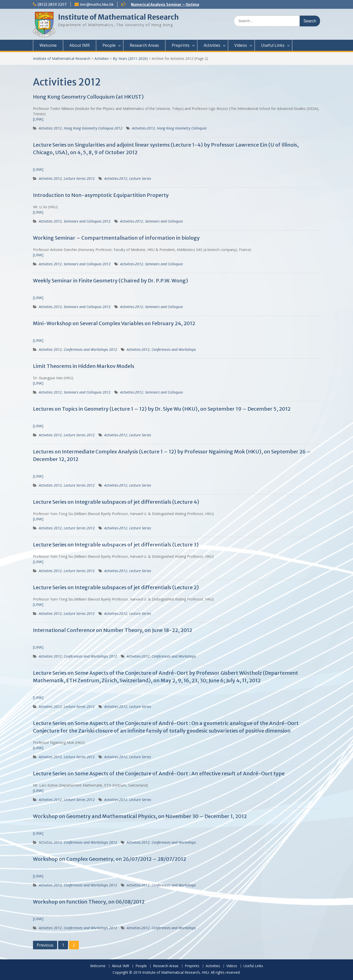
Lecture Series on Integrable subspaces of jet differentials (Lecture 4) (116, 502)
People (109, 45)
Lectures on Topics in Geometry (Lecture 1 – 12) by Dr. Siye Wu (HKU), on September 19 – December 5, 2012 (162, 409)
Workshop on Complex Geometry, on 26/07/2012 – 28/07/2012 (110, 859)
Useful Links (273, 45)
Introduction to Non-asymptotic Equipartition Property (101, 195)
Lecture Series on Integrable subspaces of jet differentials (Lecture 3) (116, 545)
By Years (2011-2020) (130, 58)
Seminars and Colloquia (164, 221)
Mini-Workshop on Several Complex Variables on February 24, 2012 (114, 323)
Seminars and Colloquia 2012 (87, 221)
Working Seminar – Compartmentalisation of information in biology (116, 238)
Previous (45, 945)
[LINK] (38, 119)
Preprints (181, 45)
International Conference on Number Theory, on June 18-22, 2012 (113, 630)
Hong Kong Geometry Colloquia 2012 (93, 128)
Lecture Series (140, 178)
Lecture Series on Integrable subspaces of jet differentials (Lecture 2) (116, 587)
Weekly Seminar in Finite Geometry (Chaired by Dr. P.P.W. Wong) (111, 281)
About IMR (80, 45)
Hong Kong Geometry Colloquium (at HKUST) (88, 97)
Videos (241, 45)
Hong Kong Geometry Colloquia (182, 128)
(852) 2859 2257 (52, 5)
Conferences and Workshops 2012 (90, 349)
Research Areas (144, 45)
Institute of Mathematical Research (118, 17)
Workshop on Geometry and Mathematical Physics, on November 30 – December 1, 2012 (140, 816)
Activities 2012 (50, 128)
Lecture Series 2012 (79, 178)
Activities (212, 45)
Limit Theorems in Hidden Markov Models (84, 366)
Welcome (48, 45)
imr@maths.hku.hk (97, 5)
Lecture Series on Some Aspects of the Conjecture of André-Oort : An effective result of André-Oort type (159, 773)
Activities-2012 (143, 128)
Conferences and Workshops (174, 349)
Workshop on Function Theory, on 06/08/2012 (89, 902)
